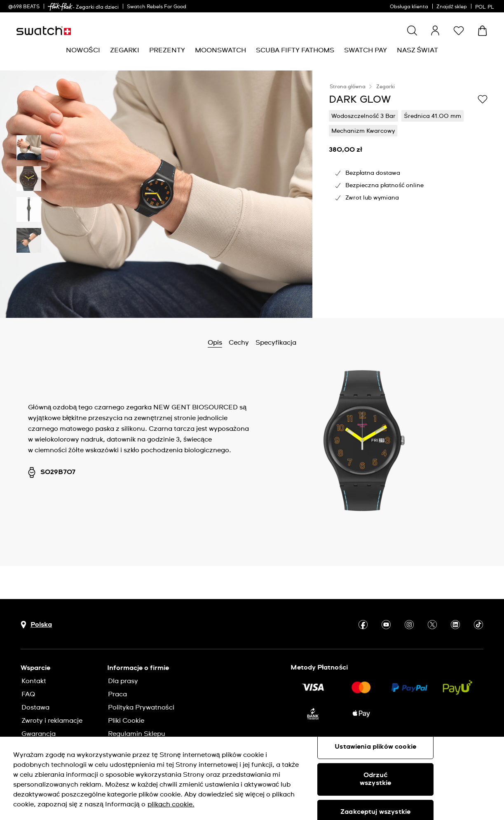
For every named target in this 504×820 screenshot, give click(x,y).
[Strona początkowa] (44, 31)
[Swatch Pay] (366, 51)
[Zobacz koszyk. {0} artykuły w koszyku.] (482, 31)
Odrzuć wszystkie (375, 779)
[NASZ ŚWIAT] (418, 51)
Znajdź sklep (452, 7)
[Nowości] (83, 51)
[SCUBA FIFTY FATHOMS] (295, 51)
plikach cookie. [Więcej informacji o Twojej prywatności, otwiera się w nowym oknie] (171, 804)
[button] (459, 31)
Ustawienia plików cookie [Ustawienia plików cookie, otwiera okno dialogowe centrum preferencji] (375, 747)
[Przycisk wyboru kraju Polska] (36, 625)
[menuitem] (83, 51)
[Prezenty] (167, 51)
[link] (60, 7)
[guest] (435, 31)
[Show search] (412, 31)
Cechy (239, 343)
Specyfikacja (276, 343)
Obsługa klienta (409, 7)
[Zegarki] (125, 51)
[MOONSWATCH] (220, 51)
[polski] (485, 6)
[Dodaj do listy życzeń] (483, 99)
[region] (252, 778)
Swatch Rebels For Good (157, 7)
